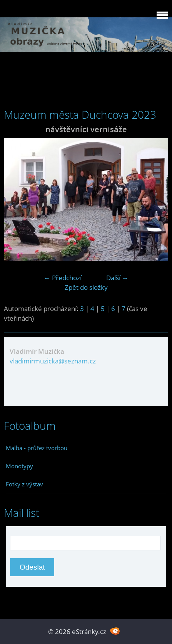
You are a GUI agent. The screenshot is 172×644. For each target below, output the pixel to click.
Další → (117, 278)
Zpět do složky (86, 287)
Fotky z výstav (24, 484)
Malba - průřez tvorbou (37, 448)
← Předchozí (63, 278)
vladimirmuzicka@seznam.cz (53, 361)
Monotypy (19, 466)
